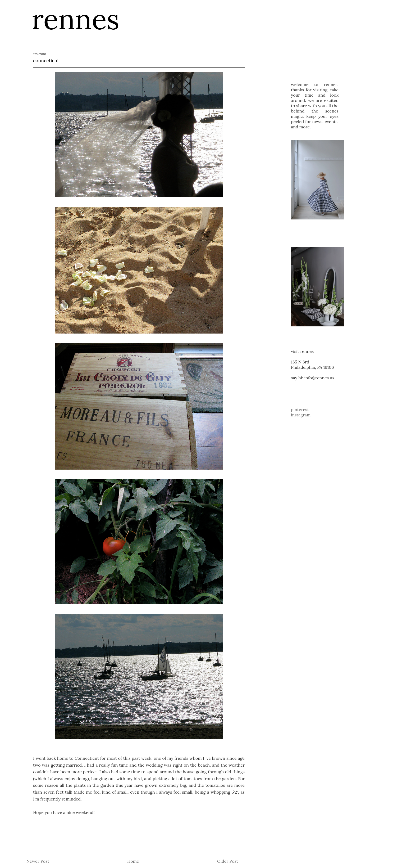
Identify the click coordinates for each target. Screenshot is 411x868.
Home (133, 861)
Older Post (228, 861)
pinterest (300, 410)
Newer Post (38, 861)
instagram (301, 415)
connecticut (46, 60)
